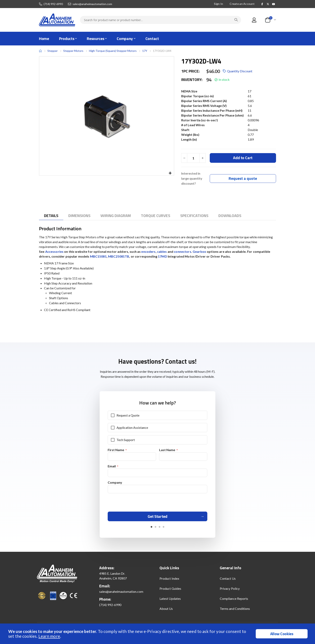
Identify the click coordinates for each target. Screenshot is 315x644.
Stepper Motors (73, 51)
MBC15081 (98, 256)
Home (40, 51)
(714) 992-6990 (53, 4)
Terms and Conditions (235, 610)
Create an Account (242, 4)
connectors (182, 252)
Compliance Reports (234, 600)
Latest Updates (170, 600)
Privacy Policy (230, 590)
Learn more (49, 636)
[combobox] (161, 20)
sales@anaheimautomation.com (92, 4)
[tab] (51, 216)
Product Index (169, 580)
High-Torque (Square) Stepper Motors (113, 51)
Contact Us (228, 580)
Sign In (218, 4)
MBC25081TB (119, 256)
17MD (163, 256)
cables (162, 252)
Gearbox (200, 252)
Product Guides (170, 590)
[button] (170, 173)
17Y (145, 51)
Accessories (55, 252)
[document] (158, 634)
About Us (166, 610)
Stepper (53, 51)
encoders (148, 252)
